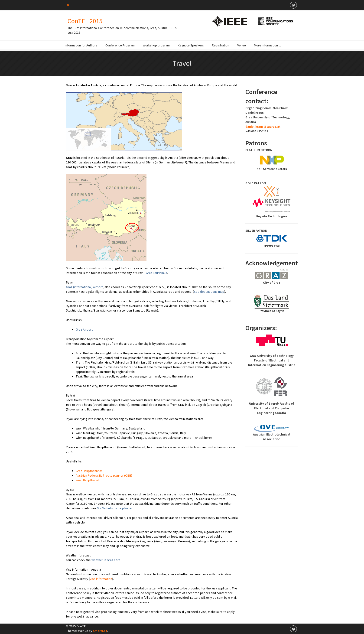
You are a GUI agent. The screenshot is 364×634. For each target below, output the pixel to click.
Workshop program (156, 45)
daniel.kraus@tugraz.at (263, 127)
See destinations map (209, 292)
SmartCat (100, 631)
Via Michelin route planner (115, 508)
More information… (267, 45)
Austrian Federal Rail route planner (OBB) (104, 475)
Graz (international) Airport (84, 287)
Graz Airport (84, 329)
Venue (242, 45)
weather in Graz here (106, 560)
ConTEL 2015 (85, 21)
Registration (221, 45)
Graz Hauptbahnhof (89, 471)
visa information (101, 579)
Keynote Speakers (191, 45)
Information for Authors (81, 45)
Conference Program (120, 45)
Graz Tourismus (156, 273)
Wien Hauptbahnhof (89, 480)
